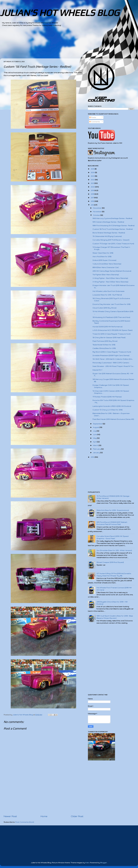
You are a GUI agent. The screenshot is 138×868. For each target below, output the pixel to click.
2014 (93, 457)
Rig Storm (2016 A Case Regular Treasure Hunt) (112, 352)
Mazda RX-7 (97, 370)
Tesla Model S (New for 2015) (104, 345)
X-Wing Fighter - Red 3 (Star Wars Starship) (110, 282)
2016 (93, 201)
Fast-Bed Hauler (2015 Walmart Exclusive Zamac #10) (113, 419)
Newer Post (10, 816)
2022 (93, 180)
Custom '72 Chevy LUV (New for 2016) (107, 410)
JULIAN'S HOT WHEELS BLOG (60, 13)
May (95, 438)
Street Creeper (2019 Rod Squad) (110, 562)
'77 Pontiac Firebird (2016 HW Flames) (107, 397)
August (96, 427)
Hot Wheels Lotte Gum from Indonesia (108, 291)
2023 (93, 176)
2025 (93, 169)
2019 (93, 190)
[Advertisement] (63, 44)
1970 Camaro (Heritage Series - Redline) (108, 222)
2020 (93, 187)
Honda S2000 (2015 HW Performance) (107, 327)
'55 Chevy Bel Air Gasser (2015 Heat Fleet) (109, 338)
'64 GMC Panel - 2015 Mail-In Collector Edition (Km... (113, 359)
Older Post (77, 816)
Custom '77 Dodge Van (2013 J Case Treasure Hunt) (113, 244)
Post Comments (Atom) (25, 822)
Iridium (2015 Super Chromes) (104, 260)
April (95, 442)
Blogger (103, 863)
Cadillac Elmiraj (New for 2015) (104, 348)
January (96, 453)
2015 (93, 205)
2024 (93, 172)
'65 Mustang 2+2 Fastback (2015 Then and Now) (111, 317)
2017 (92, 198)
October (97, 215)
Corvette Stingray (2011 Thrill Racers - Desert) (111, 240)
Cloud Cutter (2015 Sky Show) (104, 308)
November (97, 212)
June (95, 435)
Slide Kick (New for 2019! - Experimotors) (113, 510)
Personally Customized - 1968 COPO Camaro (111, 363)
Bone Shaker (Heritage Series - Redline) (109, 233)
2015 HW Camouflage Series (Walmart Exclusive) (112, 271)
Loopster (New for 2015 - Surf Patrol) (107, 295)
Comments (95, 122)
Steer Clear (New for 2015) (103, 253)
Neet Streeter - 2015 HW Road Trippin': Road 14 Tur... (113, 366)
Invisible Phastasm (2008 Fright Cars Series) (111, 355)
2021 (93, 183)
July (95, 431)
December (97, 208)
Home (44, 816)
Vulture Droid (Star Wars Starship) (107, 264)
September (98, 424)
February (97, 449)
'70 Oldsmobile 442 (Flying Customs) (107, 236)
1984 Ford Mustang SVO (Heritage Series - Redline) (113, 226)
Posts (93, 117)
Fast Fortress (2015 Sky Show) (105, 341)
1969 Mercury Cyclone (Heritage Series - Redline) (112, 218)
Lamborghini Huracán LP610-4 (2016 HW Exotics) (112, 406)
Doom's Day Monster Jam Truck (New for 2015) (111, 304)
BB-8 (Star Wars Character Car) (106, 267)
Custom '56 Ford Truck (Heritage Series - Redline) (113, 229)
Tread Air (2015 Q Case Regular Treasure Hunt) (111, 334)
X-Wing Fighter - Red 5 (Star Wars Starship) (110, 278)
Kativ (87, 863)
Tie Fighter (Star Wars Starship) (106, 275)
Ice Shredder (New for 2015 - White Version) (114, 550)
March (96, 445)
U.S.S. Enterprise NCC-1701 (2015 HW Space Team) (112, 330)
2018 (93, 194)
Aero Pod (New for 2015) (102, 257)
